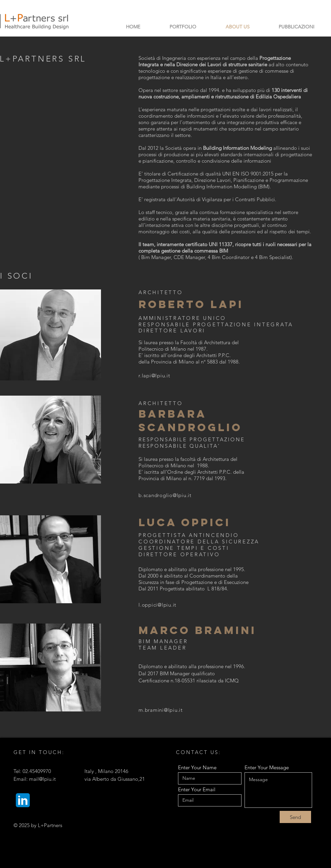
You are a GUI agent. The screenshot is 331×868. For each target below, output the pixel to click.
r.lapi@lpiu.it (154, 376)
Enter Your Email (197, 789)
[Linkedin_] (23, 800)
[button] (183, 27)
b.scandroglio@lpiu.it (165, 495)
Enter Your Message (267, 767)
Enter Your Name (197, 767)
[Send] (295, 817)
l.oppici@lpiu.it (157, 605)
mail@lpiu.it (42, 779)
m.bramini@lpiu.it (161, 710)
